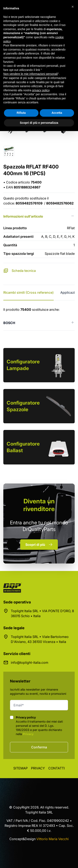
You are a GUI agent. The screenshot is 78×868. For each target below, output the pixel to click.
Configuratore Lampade (23, 365)
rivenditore (39, 505)
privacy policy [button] (41, 90)
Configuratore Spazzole (23, 406)
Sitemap (20, 768)
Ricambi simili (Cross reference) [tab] (28, 292)
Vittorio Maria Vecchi (53, 839)
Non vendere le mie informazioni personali (30, 74)
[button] (73, 7)
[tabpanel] (39, 319)
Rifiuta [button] (21, 113)
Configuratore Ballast (23, 447)
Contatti (56, 768)
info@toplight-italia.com (30, 662)
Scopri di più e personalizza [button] (39, 123)
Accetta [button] (57, 113)
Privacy (28, 734)
